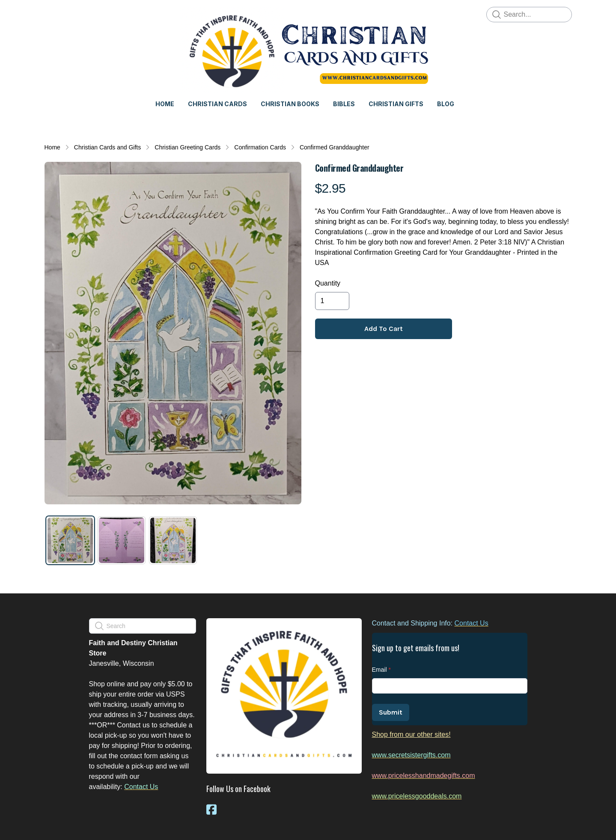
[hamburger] (51, 14)
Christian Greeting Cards (187, 147)
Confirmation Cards (260, 147)
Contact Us (141, 787)
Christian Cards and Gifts (107, 147)
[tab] (70, 540)
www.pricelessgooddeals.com (417, 796)
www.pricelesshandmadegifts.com (424, 776)
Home (52, 147)
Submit (391, 712)
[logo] (308, 50)
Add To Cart (384, 329)
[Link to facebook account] (211, 809)
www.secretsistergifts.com (411, 755)
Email (379, 670)
